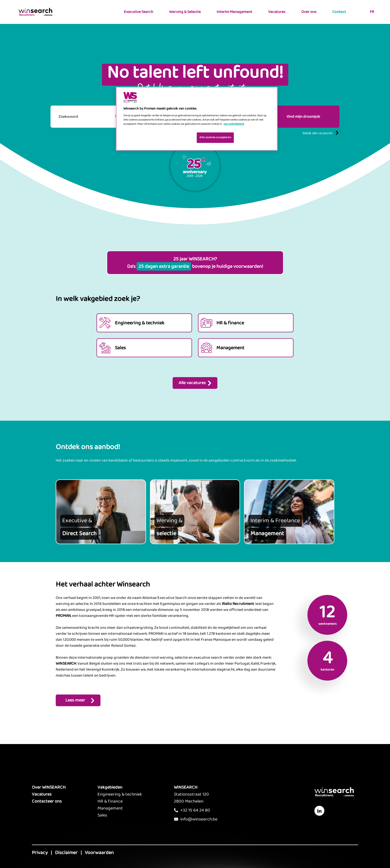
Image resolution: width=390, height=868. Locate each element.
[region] (197, 119)
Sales (102, 815)
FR (372, 12)
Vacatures (277, 12)
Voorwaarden (99, 853)
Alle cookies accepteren (215, 137)
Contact (339, 12)
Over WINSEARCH (49, 787)
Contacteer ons (47, 801)
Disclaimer (66, 853)
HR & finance (110, 801)
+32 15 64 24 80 (195, 810)
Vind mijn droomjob (303, 117)
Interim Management (234, 12)
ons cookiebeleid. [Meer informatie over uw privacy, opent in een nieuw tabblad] (234, 124)
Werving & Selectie (185, 12)
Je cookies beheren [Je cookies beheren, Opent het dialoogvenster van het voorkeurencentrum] (177, 137)
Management (110, 808)
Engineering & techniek (120, 794)
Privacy (40, 853)
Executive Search (139, 12)
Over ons (309, 12)
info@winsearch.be (199, 819)
